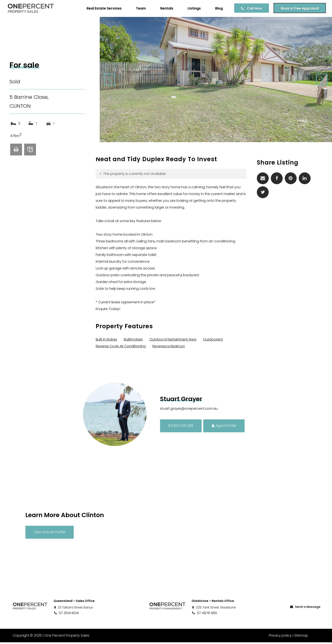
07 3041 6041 (66, 615)
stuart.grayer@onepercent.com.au (189, 410)
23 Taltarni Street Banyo (73, 609)
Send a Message (305, 609)
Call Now (254, 8)
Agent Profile (224, 428)
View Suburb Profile (50, 534)
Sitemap (301, 637)
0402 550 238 (181, 428)
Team (141, 8)
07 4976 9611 (204, 615)
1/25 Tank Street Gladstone (214, 609)
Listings (194, 8)
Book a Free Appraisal (299, 8)
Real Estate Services (104, 8)
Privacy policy (280, 637)
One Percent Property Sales (67, 637)
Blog (219, 8)
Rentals (167, 8)
